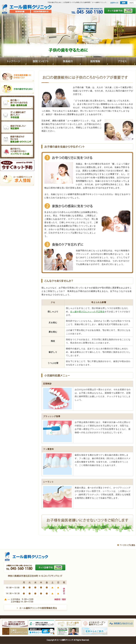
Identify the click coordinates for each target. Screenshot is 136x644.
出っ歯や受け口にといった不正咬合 (87, 312)
